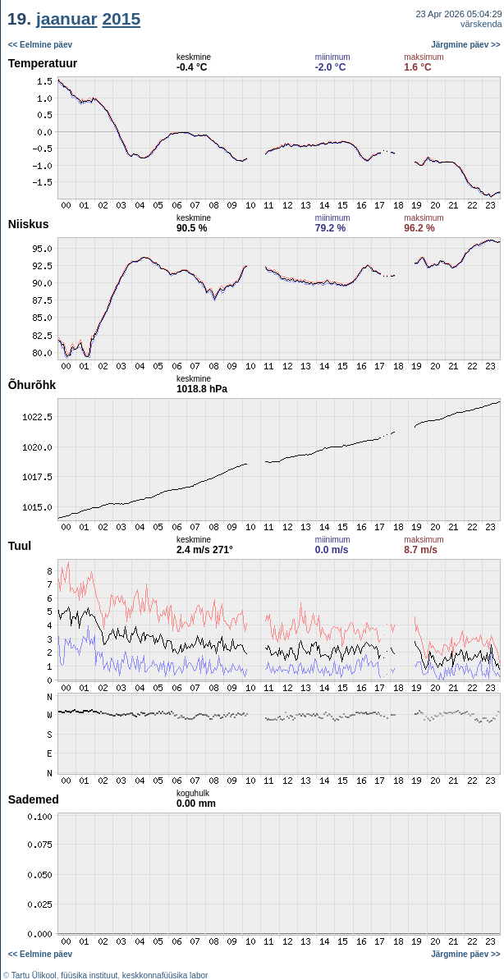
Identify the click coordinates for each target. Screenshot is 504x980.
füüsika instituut (89, 975)
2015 (121, 18)
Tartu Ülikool (34, 975)
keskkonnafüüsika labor (165, 975)
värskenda (481, 24)
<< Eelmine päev (40, 45)
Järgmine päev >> (466, 45)
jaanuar (67, 18)
